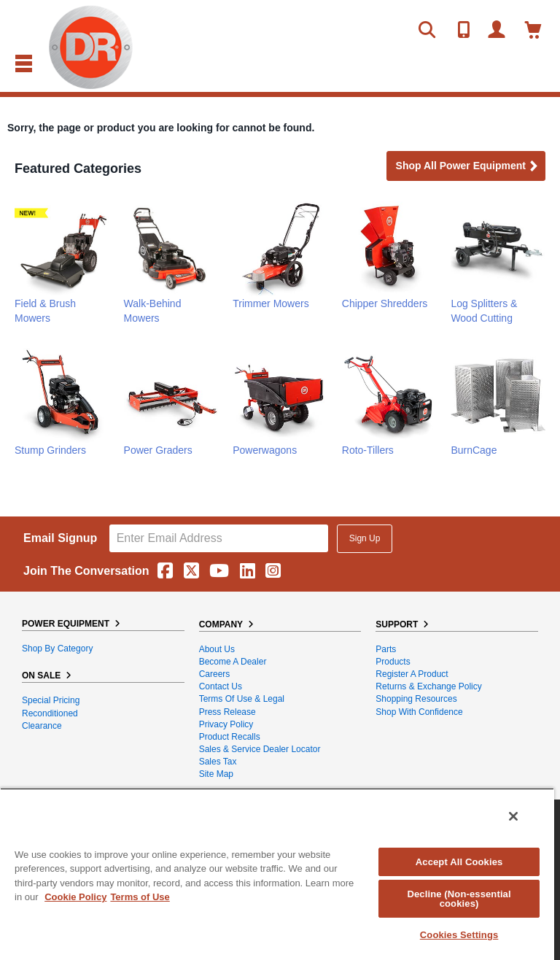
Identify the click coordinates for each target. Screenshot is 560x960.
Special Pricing (51, 700)
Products (393, 662)
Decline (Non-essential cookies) (459, 899)
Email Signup (60, 538)
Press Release (227, 712)
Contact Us (221, 686)
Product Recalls (230, 737)
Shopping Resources (416, 699)
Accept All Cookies (459, 862)
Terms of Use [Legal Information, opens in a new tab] (140, 897)
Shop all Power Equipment (467, 167)
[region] (277, 874)
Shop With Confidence (419, 712)
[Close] (513, 816)
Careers (215, 674)
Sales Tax (218, 762)
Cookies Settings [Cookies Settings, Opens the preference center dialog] (459, 935)
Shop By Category (57, 649)
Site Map (216, 774)
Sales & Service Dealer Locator (260, 749)
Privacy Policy (226, 724)
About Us (217, 649)
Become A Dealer (233, 662)
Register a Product (412, 674)
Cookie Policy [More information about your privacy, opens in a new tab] (75, 897)
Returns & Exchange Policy (428, 686)
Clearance (42, 726)
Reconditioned (50, 713)
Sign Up (365, 538)
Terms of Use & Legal (242, 699)
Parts (386, 649)
